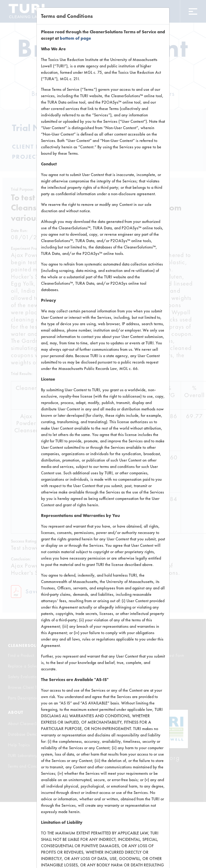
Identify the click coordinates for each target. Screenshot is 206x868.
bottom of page (75, 38)
